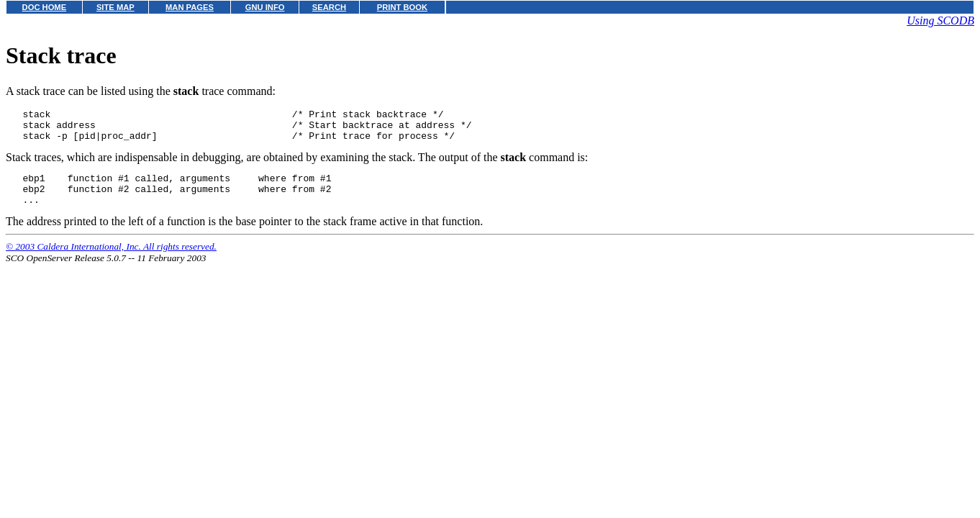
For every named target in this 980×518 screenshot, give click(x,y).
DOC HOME (45, 7)
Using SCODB (940, 21)
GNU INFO (265, 7)
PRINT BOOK (402, 7)
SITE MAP (115, 7)
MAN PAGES (190, 7)
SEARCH (329, 7)
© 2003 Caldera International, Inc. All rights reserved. (111, 259)
